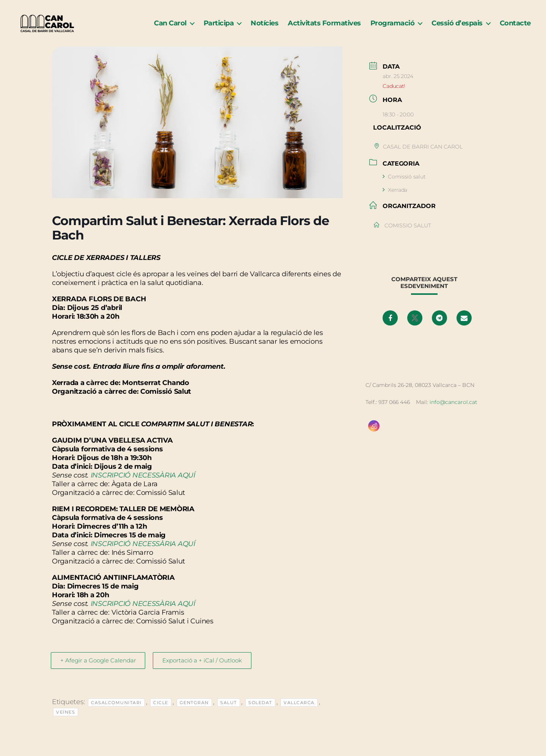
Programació (393, 27)
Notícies (264, 27)
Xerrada (395, 199)
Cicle (161, 712)
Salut (229, 712)
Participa (219, 27)
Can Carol (170, 27)
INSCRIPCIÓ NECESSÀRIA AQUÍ (143, 484)
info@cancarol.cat (453, 411)
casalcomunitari (116, 712)
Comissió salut (404, 185)
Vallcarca (299, 712)
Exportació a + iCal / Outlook (207, 669)
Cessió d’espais (457, 27)
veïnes (66, 721)
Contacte (515, 27)
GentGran (194, 712)
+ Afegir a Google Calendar (100, 669)
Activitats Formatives (324, 27)
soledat (260, 712)
